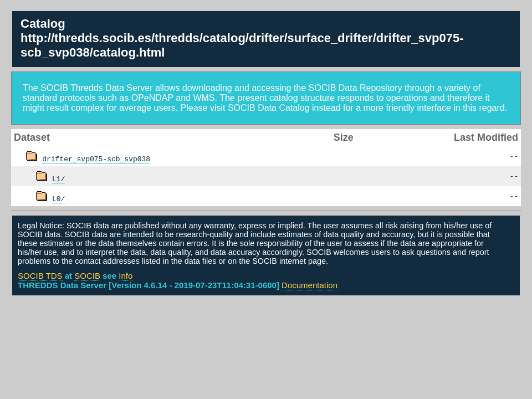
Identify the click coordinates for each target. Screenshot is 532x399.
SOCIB (87, 276)
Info (126, 276)
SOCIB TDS (40, 276)
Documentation (310, 285)
